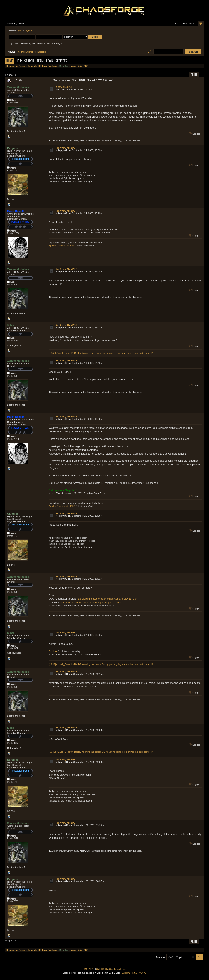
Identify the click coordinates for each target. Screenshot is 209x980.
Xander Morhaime (18, 87)
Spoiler (53, 651)
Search (29, 61)
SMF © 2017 (102, 969)
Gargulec (63, 66)
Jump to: (161, 957)
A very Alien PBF (64, 87)
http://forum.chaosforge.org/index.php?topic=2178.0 (106, 599)
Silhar (11, 325)
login (19, 30)
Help (19, 61)
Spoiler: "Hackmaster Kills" (62, 246)
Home (10, 61)
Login (50, 61)
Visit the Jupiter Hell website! (32, 52)
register (29, 30)
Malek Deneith (16, 211)
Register (61, 61)
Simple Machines (117, 969)
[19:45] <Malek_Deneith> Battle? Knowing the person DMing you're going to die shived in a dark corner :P (101, 353)
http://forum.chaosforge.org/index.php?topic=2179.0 (91, 602)
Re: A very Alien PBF (66, 148)
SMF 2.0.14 (89, 969)
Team (40, 61)
